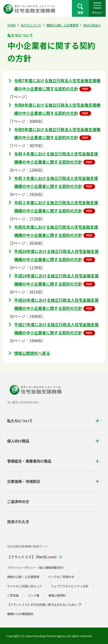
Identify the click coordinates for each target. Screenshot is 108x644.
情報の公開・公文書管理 (62, 25)
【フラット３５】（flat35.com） (33, 557)
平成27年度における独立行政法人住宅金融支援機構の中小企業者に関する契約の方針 (56, 328)
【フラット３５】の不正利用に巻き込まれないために (42, 605)
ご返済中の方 (18, 501)
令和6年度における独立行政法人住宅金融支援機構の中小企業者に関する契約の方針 (57, 109)
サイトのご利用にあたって (25, 586)
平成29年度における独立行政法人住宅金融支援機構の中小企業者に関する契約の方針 (56, 280)
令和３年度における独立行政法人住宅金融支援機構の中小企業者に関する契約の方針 (56, 182)
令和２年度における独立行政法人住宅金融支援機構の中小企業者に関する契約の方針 (56, 206)
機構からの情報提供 (20, 614)
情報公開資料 (57, 595)
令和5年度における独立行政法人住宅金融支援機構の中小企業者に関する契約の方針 (57, 133)
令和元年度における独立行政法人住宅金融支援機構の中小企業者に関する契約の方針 (56, 231)
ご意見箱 (13, 595)
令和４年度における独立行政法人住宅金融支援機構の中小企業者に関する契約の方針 (56, 158)
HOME (12, 25)
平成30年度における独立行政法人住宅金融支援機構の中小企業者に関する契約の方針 (56, 255)
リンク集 (33, 595)
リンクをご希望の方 (61, 577)
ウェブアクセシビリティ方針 (70, 586)
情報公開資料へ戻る (32, 353)
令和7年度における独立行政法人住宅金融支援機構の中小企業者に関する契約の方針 (57, 84)
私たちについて (31, 25)
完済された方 (18, 522)
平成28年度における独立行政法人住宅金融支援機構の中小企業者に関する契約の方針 (56, 304)
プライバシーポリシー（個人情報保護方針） (36, 567)
